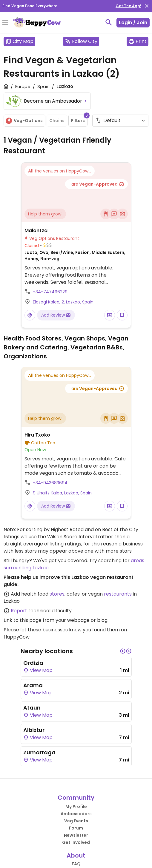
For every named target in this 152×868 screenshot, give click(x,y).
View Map (38, 670)
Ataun (32, 708)
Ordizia (33, 663)
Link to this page (23, 620)
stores (57, 594)
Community (76, 798)
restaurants (118, 594)
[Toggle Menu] (5, 23)
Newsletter (76, 835)
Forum (76, 828)
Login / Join (133, 23)
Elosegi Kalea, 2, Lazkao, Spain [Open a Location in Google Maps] (63, 302)
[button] (123, 651)
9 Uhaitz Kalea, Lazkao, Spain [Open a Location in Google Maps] (62, 493)
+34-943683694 (50, 483)
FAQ (76, 864)
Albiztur (34, 730)
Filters (79, 119)
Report (19, 611)
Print (138, 41)
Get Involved (76, 842)
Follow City (81, 41)
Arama (33, 685)
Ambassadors (76, 814)
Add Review (56, 315)
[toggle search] (109, 22)
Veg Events (76, 821)
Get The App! (128, 6)
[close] (147, 6)
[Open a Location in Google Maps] (30, 315)
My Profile (76, 807)
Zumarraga (39, 752)
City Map (19, 41)
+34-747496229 (50, 292)
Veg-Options (24, 121)
